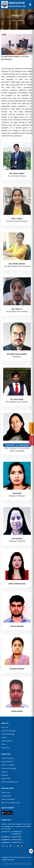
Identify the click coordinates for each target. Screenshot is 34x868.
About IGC (5, 727)
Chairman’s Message (8, 731)
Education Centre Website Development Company (17, 864)
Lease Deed (5, 748)
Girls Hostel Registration (9, 782)
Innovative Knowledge (9, 768)
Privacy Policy (6, 793)
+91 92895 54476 (16, 842)
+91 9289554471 (15, 834)
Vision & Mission (7, 741)
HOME (14, 20)
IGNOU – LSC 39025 (8, 765)
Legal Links (5, 775)
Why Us (4, 744)
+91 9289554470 (16, 832)
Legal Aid (4, 772)
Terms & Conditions (8, 799)
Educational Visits (7, 762)
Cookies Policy (6, 796)
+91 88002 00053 (16, 840)
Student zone (6, 778)
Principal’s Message (8, 734)
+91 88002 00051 (16, 837)
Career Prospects (7, 758)
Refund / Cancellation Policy (11, 803)
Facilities (4, 737)
